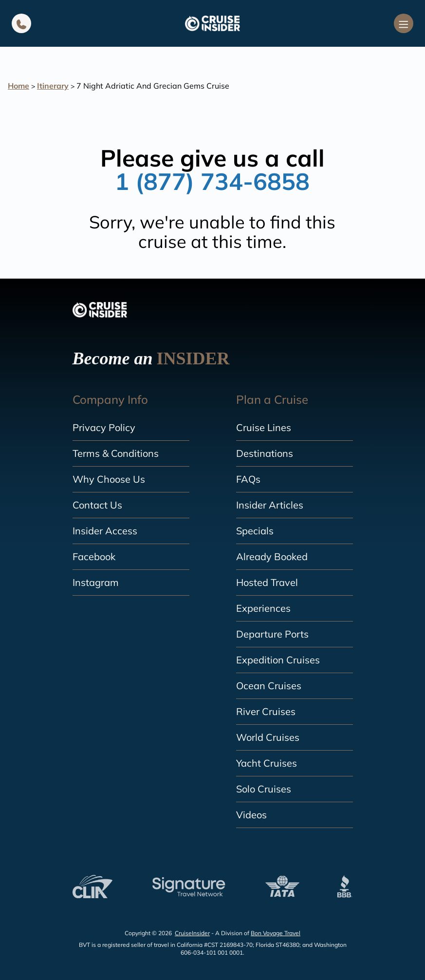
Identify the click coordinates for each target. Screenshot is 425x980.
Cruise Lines (264, 427)
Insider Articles (270, 505)
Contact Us (97, 505)
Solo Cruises (264, 789)
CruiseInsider (192, 933)
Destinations (265, 453)
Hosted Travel (267, 582)
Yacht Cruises (267, 763)
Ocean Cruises (269, 686)
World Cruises (268, 737)
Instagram (96, 582)
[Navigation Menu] (404, 23)
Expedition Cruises (278, 660)
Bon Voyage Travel (276, 933)
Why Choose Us (109, 479)
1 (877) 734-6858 (212, 181)
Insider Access (105, 531)
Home (18, 86)
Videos (251, 815)
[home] (212, 23)
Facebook (94, 556)
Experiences (263, 608)
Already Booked (272, 556)
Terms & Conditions (116, 453)
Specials (255, 531)
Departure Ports (272, 634)
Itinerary (53, 86)
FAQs (248, 479)
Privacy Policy (104, 427)
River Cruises (266, 711)
